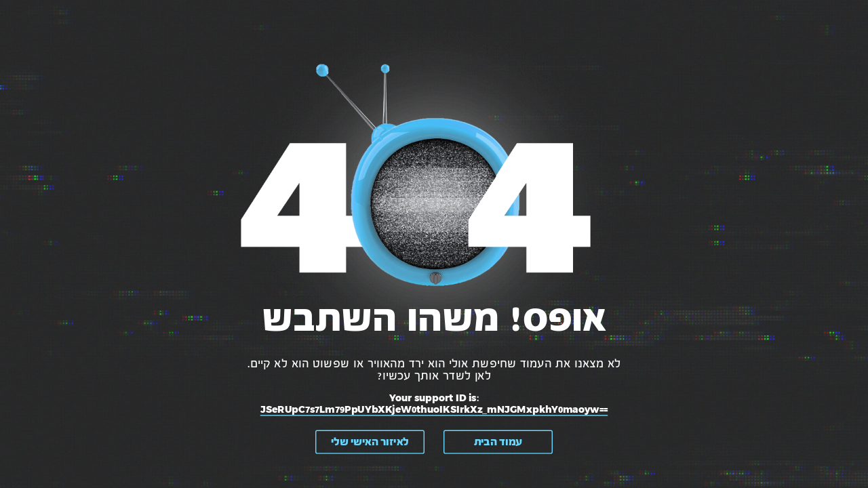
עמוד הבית (498, 442)
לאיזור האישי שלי (370, 442)
